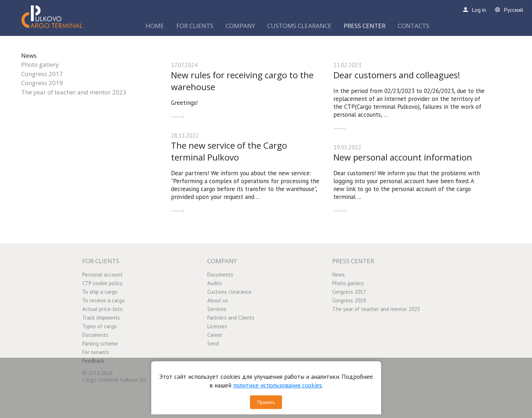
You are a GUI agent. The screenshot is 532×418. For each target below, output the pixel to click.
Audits (215, 283)
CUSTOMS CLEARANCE (299, 26)
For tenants (96, 352)
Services (217, 309)
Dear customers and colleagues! (397, 75)
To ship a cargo (100, 292)
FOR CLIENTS (195, 26)
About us (218, 300)
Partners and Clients (231, 318)
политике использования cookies (277, 385)
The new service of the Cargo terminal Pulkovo (229, 151)
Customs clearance (229, 292)
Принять (266, 402)
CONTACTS (413, 26)
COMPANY (240, 26)
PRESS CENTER (365, 26)
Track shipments (101, 318)
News (29, 55)
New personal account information (403, 157)
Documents (95, 335)
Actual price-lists (102, 309)
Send (213, 343)
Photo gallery (40, 64)
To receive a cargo (103, 300)
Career (215, 335)
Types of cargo (100, 326)
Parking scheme (100, 343)
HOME (155, 26)
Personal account (102, 275)
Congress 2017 (42, 74)
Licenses (217, 326)
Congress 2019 (42, 83)
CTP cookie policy (102, 283)
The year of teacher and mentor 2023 (74, 92)
